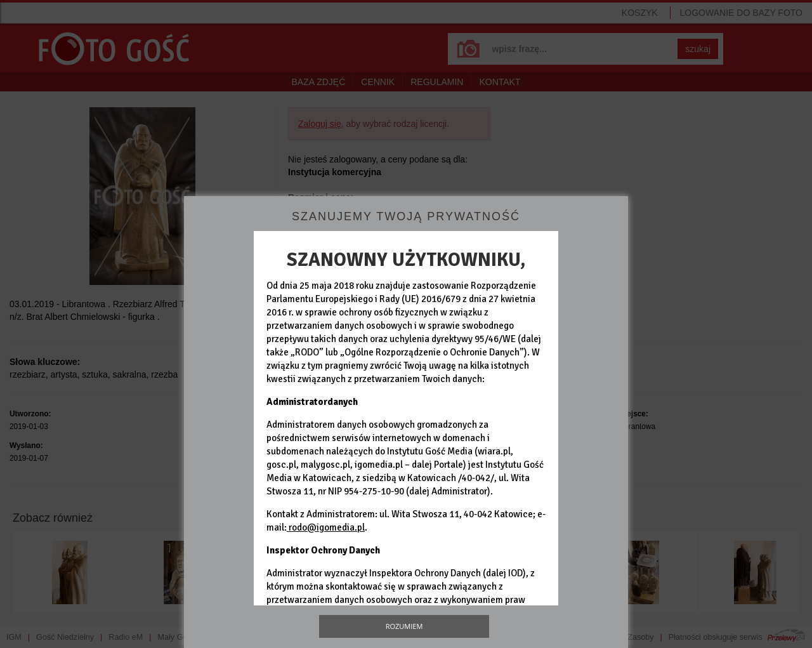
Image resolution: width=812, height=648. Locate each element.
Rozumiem (404, 626)
